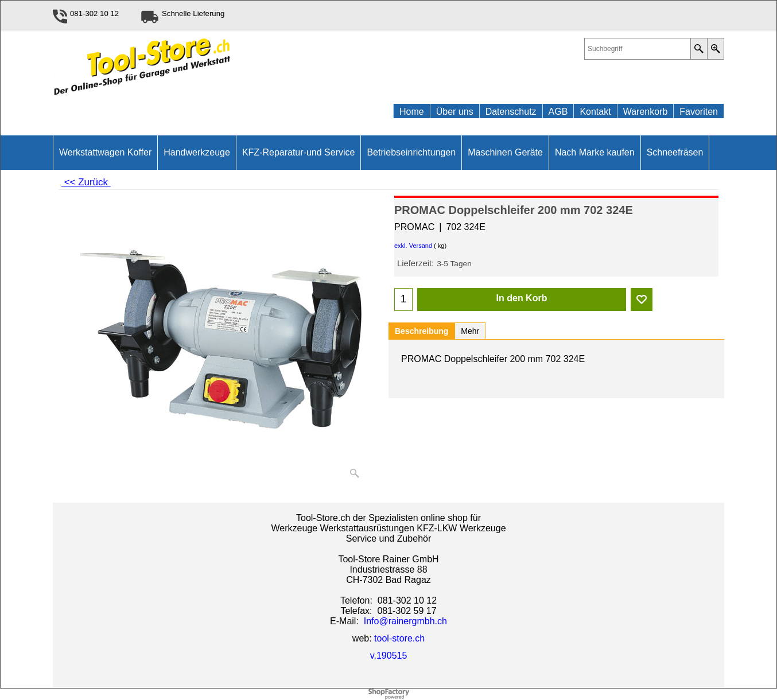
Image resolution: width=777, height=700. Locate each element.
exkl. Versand (413, 246)
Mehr (470, 331)
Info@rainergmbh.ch (405, 621)
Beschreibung (421, 331)
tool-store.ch (399, 638)
